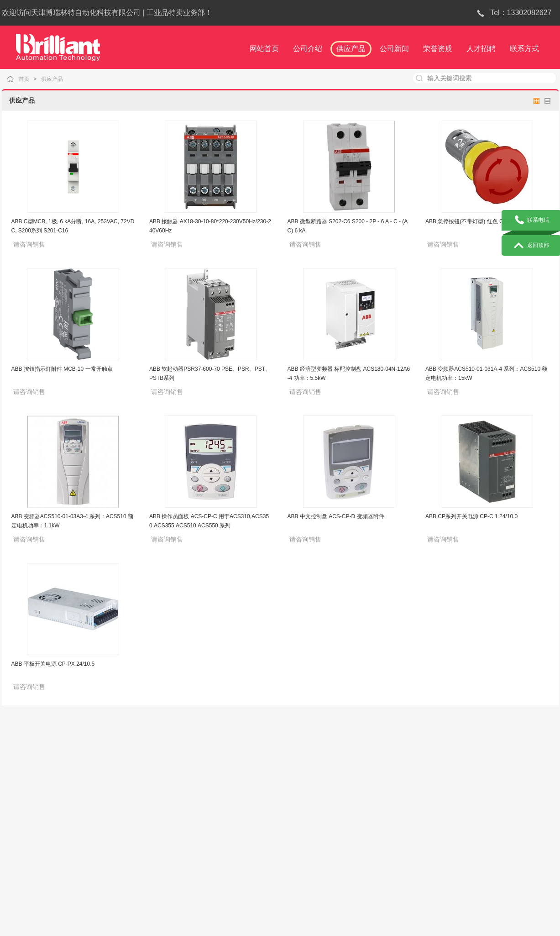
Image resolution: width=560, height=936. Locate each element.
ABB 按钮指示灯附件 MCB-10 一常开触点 (62, 369)
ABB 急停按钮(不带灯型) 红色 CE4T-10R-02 (479, 221)
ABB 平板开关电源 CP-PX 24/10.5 (53, 664)
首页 (32, 79)
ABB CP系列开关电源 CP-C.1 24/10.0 (471, 516)
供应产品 (58, 79)
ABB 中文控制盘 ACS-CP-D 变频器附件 (336, 516)
